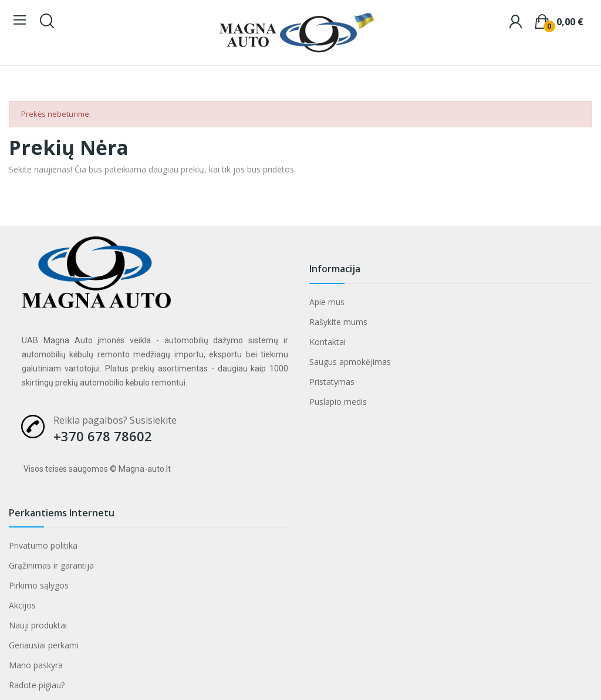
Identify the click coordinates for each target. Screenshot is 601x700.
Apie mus (327, 302)
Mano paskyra (36, 665)
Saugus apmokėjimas (350, 362)
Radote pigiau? (37, 685)
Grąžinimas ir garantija (51, 565)
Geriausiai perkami (44, 645)
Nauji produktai (38, 625)
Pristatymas (332, 382)
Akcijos (22, 605)
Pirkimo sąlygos (39, 585)
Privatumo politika (43, 545)
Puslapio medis (338, 402)
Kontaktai (327, 342)
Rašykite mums (338, 322)
